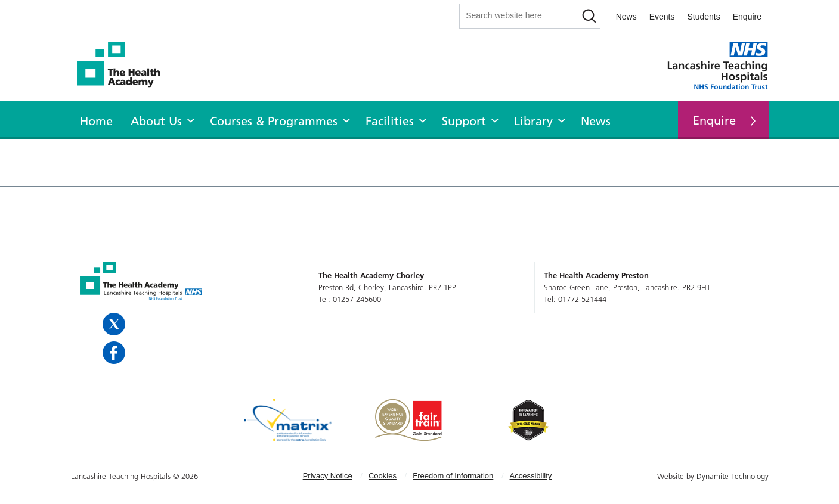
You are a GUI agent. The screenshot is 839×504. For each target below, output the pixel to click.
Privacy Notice (328, 476)
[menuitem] (96, 119)
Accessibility (531, 476)
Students (703, 17)
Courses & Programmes (274, 121)
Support (464, 121)
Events (662, 17)
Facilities (390, 121)
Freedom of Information (453, 476)
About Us (156, 121)
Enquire (747, 17)
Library (533, 121)
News (626, 17)
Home (96, 121)
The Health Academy (125, 65)
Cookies (383, 476)
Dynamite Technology (733, 476)
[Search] (589, 16)
